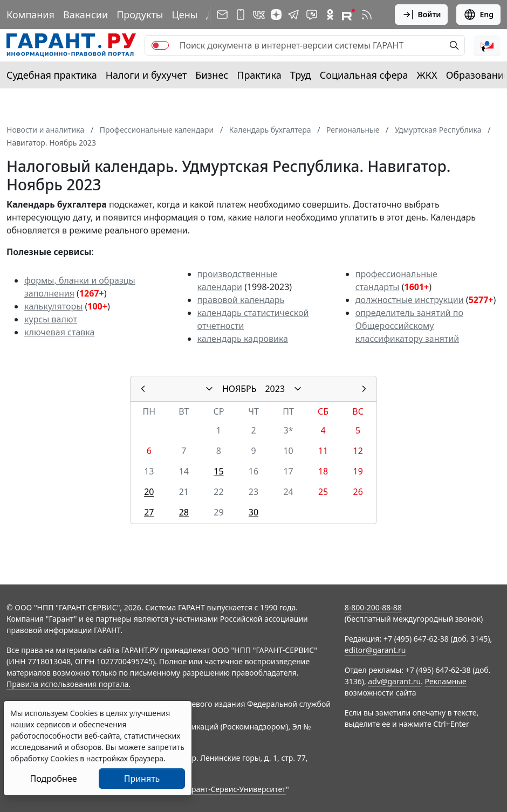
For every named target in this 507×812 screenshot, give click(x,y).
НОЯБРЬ (239, 389)
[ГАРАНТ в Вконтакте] (259, 15)
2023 (275, 389)
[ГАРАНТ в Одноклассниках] (330, 15)
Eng (478, 15)
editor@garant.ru (375, 650)
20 (149, 492)
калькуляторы (53, 306)
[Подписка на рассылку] (222, 15)
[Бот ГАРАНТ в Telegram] (312, 15)
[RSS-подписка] (367, 15)
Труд (301, 75)
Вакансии (85, 15)
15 (218, 471)
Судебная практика (52, 75)
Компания (30, 15)
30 (253, 512)
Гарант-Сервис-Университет (235, 789)
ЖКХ (427, 75)
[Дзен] (276, 15)
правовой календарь (241, 300)
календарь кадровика (243, 339)
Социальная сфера (364, 75)
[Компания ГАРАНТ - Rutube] (348, 15)
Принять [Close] (142, 779)
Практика (259, 75)
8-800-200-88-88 (373, 607)
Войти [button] (422, 15)
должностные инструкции (410, 300)
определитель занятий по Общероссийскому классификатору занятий (409, 326)
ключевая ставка (59, 332)
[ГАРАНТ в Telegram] (293, 15)
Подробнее (53, 779)
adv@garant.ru (394, 681)
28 (184, 512)
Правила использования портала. (68, 684)
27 (149, 512)
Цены (184, 15)
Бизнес (212, 75)
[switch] (160, 45)
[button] (487, 45)
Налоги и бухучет (146, 75)
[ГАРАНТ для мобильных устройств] (241, 15)
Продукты (140, 15)
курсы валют (51, 319)
